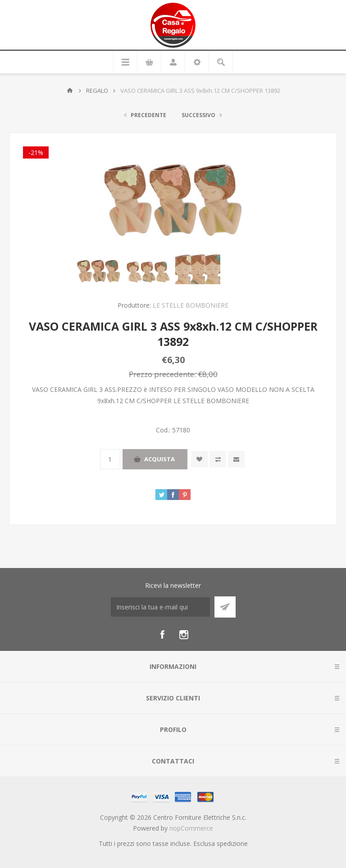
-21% (36, 152)
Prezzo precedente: (162, 374)
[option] (99, 269)
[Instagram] (184, 635)
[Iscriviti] (160, 607)
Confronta (218, 459)
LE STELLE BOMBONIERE (191, 305)
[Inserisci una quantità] (110, 459)
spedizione (232, 843)
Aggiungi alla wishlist (199, 459)
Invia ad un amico (236, 459)
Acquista (159, 459)
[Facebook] (162, 635)
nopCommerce (191, 828)
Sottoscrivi (225, 607)
